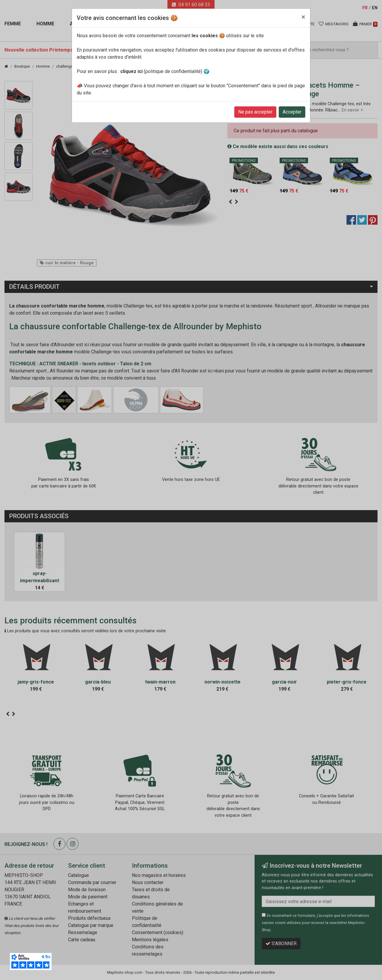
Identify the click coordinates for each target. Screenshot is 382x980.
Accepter (292, 112)
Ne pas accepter (255, 112)
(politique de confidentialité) (161, 71)
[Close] (303, 17)
